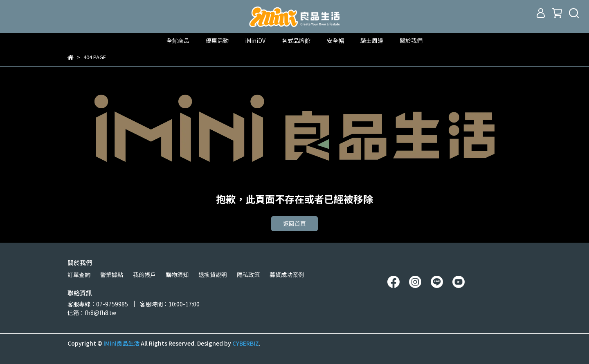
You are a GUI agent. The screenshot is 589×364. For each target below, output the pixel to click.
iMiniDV (255, 40)
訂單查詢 (79, 275)
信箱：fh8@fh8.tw (92, 313)
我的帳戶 (144, 275)
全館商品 (178, 40)
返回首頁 (294, 223)
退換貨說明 (213, 275)
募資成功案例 (287, 275)
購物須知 (177, 275)
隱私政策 (248, 275)
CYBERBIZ (246, 343)
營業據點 (112, 275)
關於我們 (411, 40)
